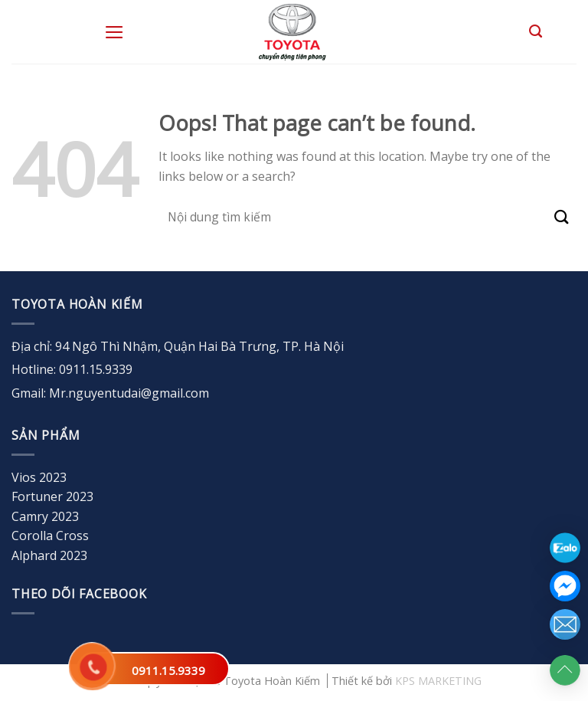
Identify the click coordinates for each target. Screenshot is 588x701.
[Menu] (114, 32)
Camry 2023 (45, 516)
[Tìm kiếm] (536, 31)
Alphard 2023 (49, 555)
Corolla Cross (50, 536)
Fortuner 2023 (52, 496)
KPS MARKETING (438, 681)
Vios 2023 (39, 477)
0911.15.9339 (168, 670)
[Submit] (562, 217)
